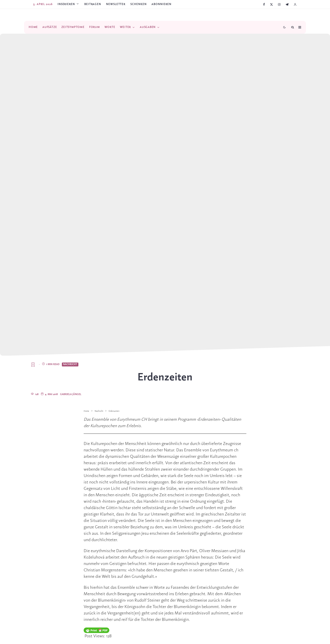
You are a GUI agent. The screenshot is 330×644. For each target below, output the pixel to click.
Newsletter (116, 4)
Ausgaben (148, 27)
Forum (95, 27)
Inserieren (66, 4)
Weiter (125, 27)
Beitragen (93, 4)
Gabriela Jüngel (71, 394)
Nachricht (70, 364)
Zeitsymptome (73, 27)
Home (33, 27)
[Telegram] (287, 4)
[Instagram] (279, 4)
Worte (110, 27)
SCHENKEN (138, 4)
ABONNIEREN (161, 4)
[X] (271, 4)
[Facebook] (264, 4)
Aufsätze (50, 27)
